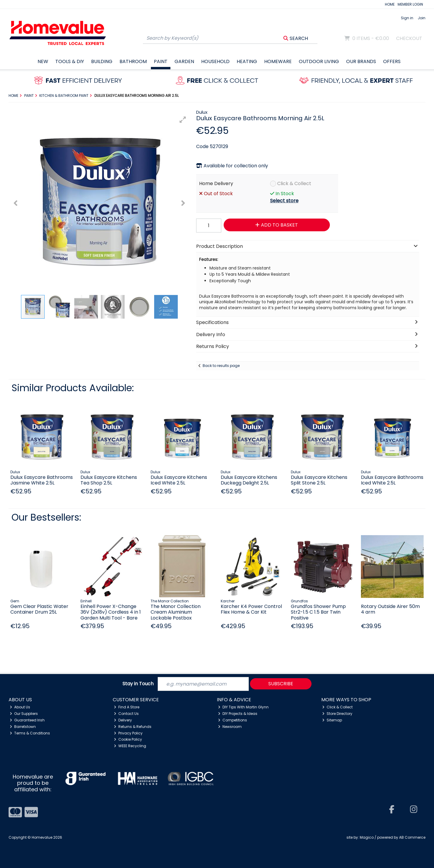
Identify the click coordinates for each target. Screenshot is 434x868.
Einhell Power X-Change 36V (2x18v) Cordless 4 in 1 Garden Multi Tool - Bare (111, 612)
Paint (161, 61)
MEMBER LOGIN (410, 4)
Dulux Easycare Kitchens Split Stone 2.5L (319, 480)
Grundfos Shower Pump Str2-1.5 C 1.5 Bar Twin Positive (318, 612)
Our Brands (361, 61)
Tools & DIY (70, 61)
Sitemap (332, 720)
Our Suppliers (24, 714)
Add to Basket (277, 225)
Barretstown (23, 727)
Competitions (233, 720)
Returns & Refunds (133, 727)
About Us (20, 707)
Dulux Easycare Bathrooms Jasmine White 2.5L (42, 480)
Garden (184, 61)
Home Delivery (216, 183)
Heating (247, 61)
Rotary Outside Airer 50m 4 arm (390, 609)
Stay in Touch (138, 684)
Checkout (409, 38)
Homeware (278, 61)
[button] (183, 120)
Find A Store (127, 707)
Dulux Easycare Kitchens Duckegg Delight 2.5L (249, 480)
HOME (390, 4)
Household (215, 61)
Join (422, 18)
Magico (367, 837)
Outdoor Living (319, 61)
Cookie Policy (128, 739)
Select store (284, 201)
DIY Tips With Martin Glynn (243, 707)
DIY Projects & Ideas (238, 714)
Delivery (123, 720)
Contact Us (126, 714)
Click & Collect (294, 183)
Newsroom (230, 727)
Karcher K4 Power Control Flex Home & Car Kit (251, 609)
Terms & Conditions (30, 733)
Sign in (407, 18)
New (43, 61)
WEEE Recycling (130, 746)
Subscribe (281, 684)
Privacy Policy (128, 733)
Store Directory (337, 714)
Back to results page (221, 366)
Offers (392, 61)
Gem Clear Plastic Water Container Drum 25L (39, 609)
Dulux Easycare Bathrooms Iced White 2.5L (392, 480)
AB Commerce (412, 837)
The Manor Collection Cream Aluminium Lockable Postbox (176, 612)
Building (102, 61)
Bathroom (133, 61)
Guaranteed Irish (27, 720)
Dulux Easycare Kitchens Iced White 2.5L (179, 480)
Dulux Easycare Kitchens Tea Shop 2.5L (109, 480)
